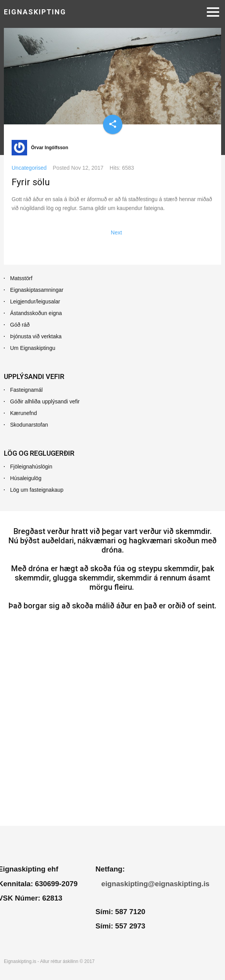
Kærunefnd (23, 413)
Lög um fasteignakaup (37, 490)
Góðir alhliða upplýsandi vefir (45, 401)
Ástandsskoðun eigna (36, 313)
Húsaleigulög (26, 478)
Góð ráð (20, 325)
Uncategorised (29, 168)
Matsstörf (21, 278)
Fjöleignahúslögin (31, 467)
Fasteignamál (26, 390)
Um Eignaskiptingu (33, 348)
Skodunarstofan (29, 425)
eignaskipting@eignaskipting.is (155, 884)
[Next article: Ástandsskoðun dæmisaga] (116, 233)
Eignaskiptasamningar (37, 290)
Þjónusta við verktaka (36, 336)
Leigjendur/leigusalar (35, 301)
